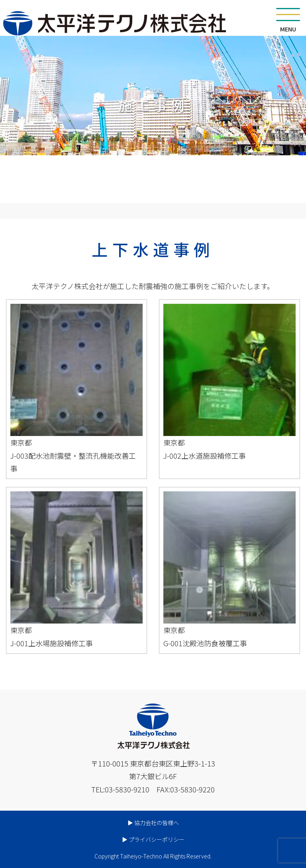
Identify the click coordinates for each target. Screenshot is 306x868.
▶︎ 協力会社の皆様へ (153, 823)
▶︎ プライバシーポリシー (153, 839)
